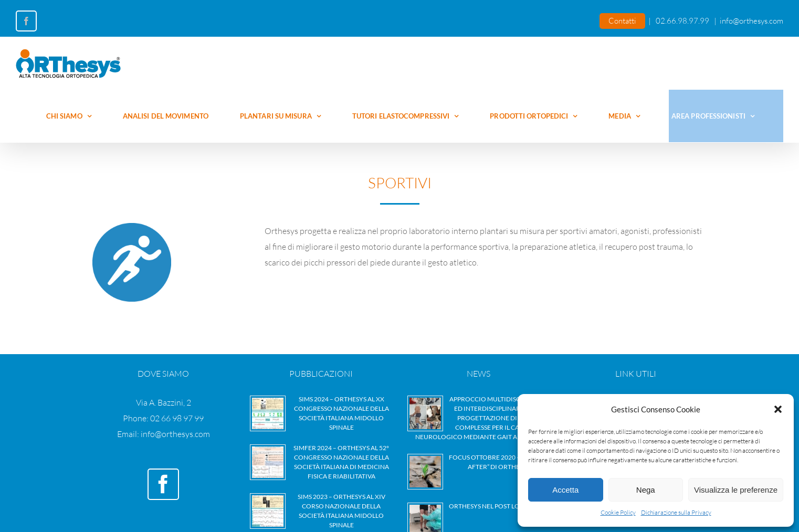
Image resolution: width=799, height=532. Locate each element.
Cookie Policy (618, 512)
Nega (646, 490)
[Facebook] (163, 484)
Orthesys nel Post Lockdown (499, 506)
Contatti (622, 21)
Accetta (565, 490)
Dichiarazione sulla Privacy (676, 512)
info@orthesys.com (751, 21)
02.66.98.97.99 (682, 21)
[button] (778, 409)
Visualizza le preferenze (736, 490)
